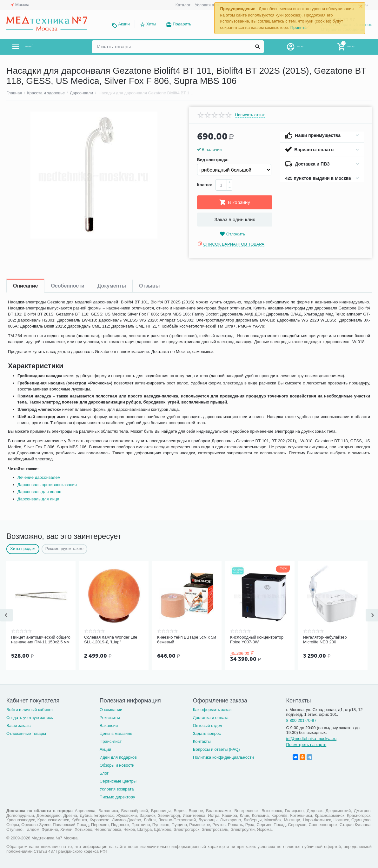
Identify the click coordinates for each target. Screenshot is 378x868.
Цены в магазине (116, 733)
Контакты (202, 741)
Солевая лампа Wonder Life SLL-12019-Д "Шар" (111, 640)
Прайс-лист (111, 741)
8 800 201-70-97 (302, 720)
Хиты (151, 24)
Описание (25, 286)
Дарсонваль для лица (38, 499)
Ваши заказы (19, 725)
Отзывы (149, 286)
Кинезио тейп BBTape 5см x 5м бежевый (187, 640)
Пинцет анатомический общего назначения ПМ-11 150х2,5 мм (41, 640)
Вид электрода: (213, 160)
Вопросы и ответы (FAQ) (216, 749)
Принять (298, 27)
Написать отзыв (250, 115)
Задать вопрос (207, 733)
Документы (112, 286)
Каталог (183, 5)
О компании (111, 709)
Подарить (182, 24)
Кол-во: (205, 185)
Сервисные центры (118, 780)
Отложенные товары (26, 733)
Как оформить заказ (212, 709)
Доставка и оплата (211, 717)
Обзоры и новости (117, 765)
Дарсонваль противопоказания (47, 485)
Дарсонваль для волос (39, 492)
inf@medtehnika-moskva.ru (312, 738)
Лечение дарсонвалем (39, 477)
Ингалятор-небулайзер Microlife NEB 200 (325, 640)
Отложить (232, 234)
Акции (124, 24)
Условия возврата (212, 5)
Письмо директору (117, 796)
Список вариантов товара (234, 244)
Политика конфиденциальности (223, 757)
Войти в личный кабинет (30, 709)
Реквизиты (110, 717)
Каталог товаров (44, 47)
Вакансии (109, 725)
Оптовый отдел (208, 725)
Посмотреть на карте (306, 744)
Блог (104, 773)
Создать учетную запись (30, 717)
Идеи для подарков (118, 757)
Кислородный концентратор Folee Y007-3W (257, 640)
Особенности (67, 286)
